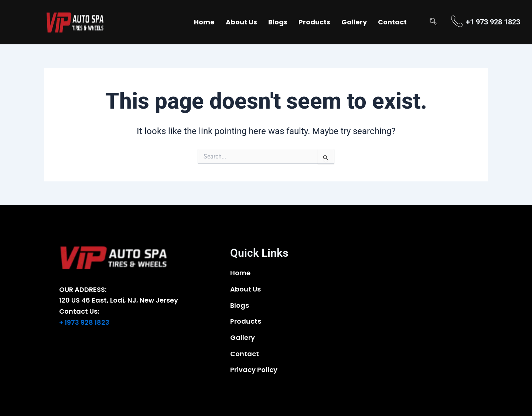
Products (314, 22)
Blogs (278, 22)
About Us (241, 22)
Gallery (354, 22)
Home (204, 22)
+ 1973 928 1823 (84, 322)
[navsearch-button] (433, 22)
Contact (392, 22)
